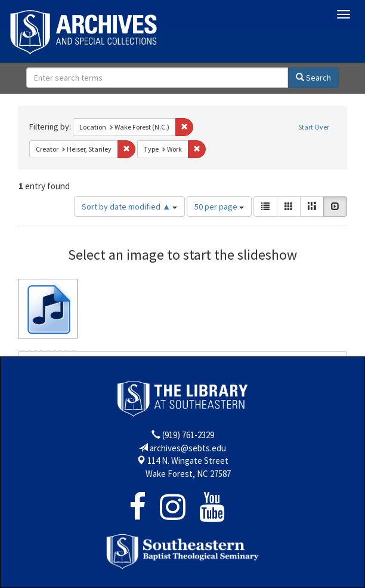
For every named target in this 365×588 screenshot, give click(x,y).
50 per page (219, 207)
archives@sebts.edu (188, 448)
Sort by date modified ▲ (129, 207)
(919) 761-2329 (188, 435)
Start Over (314, 127)
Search (313, 78)
